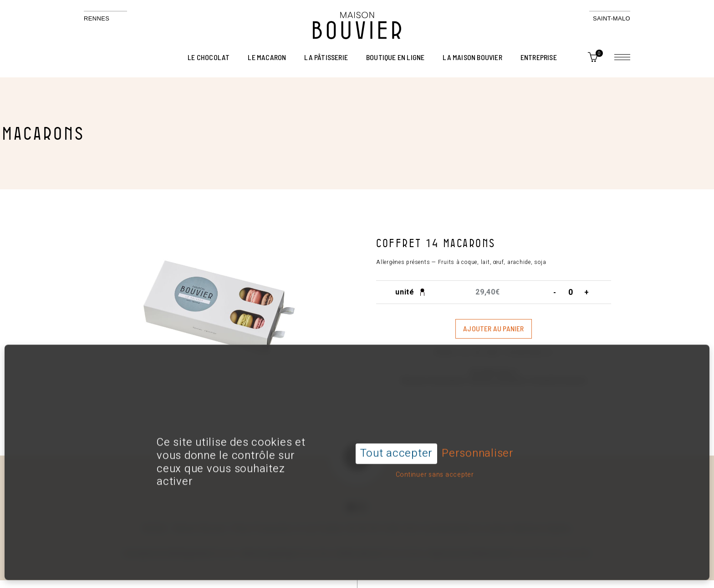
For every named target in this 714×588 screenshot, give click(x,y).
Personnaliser (478, 437)
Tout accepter (396, 437)
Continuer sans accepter (435, 458)
